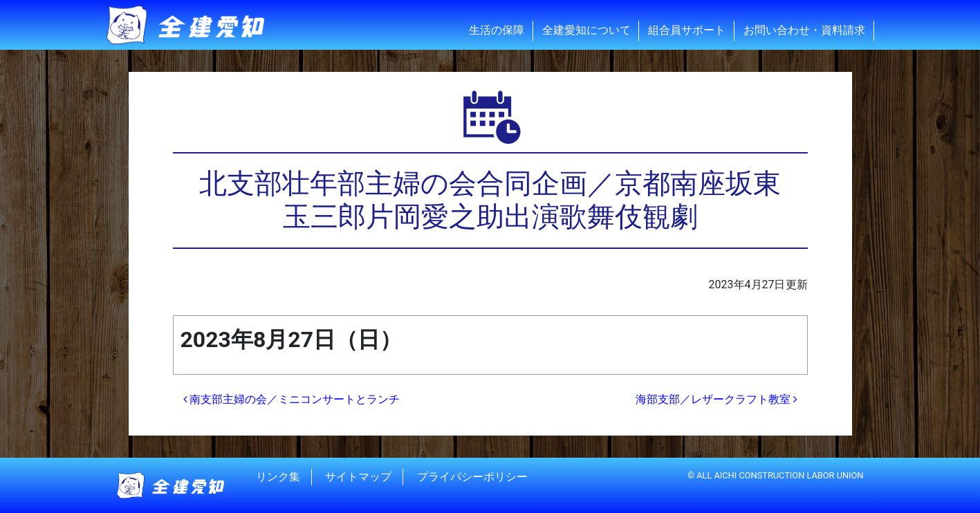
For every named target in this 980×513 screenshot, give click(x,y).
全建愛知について (586, 30)
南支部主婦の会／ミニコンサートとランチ (292, 399)
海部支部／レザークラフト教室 (716, 399)
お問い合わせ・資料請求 (804, 30)
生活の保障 (497, 30)
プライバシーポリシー (472, 477)
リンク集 (278, 477)
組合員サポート (687, 30)
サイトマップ (358, 477)
